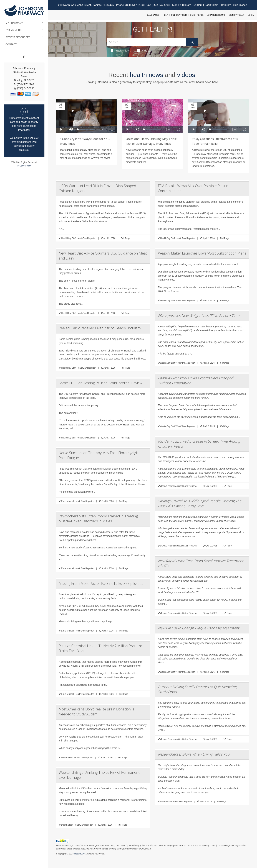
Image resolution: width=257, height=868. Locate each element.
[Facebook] (24, 57)
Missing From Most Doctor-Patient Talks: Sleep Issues (101, 583)
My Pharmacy (14, 23)
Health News (121, 50)
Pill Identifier (179, 15)
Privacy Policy (24, 166)
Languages (153, 15)
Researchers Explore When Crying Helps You (194, 754)
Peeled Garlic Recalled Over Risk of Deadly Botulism (100, 328)
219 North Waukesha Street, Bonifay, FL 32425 (86, 5)
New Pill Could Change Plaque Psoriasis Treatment (199, 628)
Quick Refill (197, 15)
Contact (11, 44)
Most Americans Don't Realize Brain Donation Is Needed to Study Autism (96, 712)
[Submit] (192, 42)
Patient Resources (18, 37)
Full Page (126, 238)
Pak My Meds (13, 30)
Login (251, 15)
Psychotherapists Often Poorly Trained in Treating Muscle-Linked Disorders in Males (98, 519)
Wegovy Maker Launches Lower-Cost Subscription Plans (202, 253)
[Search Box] (147, 42)
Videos (144, 50)
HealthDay (79, 854)
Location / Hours (216, 15)
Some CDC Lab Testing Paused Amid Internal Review (100, 383)
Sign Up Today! (237, 15)
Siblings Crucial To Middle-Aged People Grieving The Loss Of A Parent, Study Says (200, 503)
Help (165, 15)
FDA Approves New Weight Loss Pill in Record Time (199, 316)
